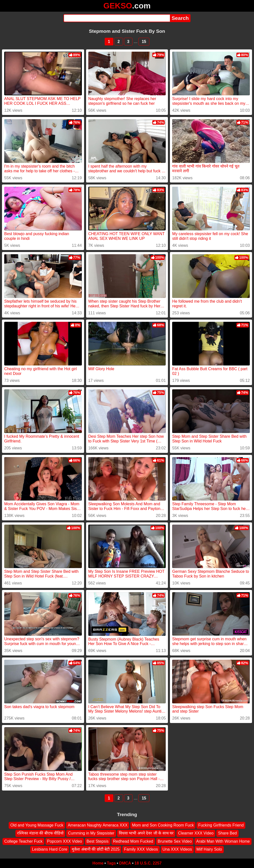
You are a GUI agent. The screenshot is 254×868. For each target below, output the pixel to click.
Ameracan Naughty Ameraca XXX (98, 825)
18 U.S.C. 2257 (148, 863)
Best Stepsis (98, 841)
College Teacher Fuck (23, 841)
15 (144, 42)
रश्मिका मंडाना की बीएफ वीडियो (40, 833)
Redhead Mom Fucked (133, 841)
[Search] (117, 18)
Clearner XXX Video (196, 833)
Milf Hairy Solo (209, 849)
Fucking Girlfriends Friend (221, 825)
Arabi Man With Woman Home (223, 841)
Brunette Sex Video (175, 841)
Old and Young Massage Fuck (37, 825)
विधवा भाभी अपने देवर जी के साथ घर (146, 833)
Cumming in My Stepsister (91, 833)
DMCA (125, 863)
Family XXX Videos (141, 849)
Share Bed (227, 833)
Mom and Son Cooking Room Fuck (163, 825)
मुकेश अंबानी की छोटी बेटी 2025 (96, 849)
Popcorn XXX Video (65, 841)
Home (98, 863)
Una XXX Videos (177, 849)
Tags (111, 863)
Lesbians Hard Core (50, 849)
